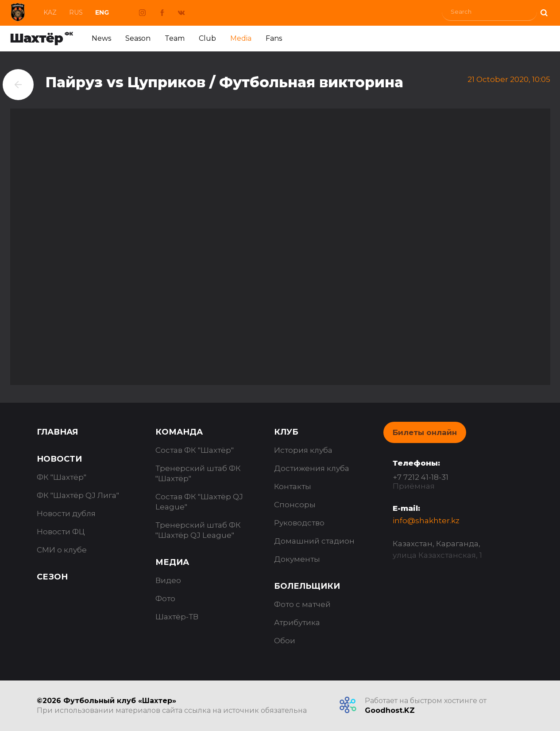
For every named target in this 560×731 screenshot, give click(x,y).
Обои (285, 641)
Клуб (286, 432)
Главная (57, 432)
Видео (168, 580)
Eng (102, 12)
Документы (297, 559)
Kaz (50, 12)
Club (207, 38)
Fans (274, 38)
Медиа (172, 562)
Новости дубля (66, 513)
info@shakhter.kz (426, 521)
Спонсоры (295, 505)
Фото (165, 599)
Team (175, 38)
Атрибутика (297, 622)
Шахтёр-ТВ (177, 617)
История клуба (303, 450)
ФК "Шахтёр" (62, 477)
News (101, 38)
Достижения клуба (312, 468)
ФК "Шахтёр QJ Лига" (78, 495)
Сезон (52, 577)
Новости (59, 459)
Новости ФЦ (61, 532)
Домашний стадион (314, 541)
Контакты (293, 486)
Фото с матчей (302, 604)
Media (241, 38)
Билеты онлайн (425, 432)
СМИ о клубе (62, 550)
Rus (76, 12)
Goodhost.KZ (390, 710)
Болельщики (307, 586)
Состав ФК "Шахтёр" (195, 450)
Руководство (299, 523)
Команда (179, 432)
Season (138, 38)
